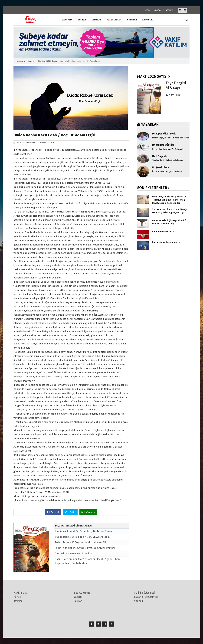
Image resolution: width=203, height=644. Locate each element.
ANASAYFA (67, 20)
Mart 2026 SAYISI (152, 76)
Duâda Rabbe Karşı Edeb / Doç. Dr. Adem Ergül (82, 537)
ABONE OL (170, 10)
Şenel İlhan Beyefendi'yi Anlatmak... (169, 149)
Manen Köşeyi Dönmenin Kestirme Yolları (171, 138)
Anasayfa (21, 61)
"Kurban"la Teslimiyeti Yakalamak (168, 160)
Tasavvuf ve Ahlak (46, 143)
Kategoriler (114, 20)
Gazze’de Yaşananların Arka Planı (74, 554)
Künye (17, 597)
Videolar (132, 20)
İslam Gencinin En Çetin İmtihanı (167, 172)
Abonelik (139, 601)
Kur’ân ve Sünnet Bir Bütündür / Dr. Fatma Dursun (84, 531)
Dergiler (31, 61)
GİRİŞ (147, 10)
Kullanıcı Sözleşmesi (146, 597)
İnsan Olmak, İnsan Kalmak (166, 243)
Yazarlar (96, 20)
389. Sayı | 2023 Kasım (47, 61)
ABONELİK (147, 20)
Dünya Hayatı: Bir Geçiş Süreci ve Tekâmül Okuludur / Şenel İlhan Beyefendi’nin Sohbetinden (169, 200)
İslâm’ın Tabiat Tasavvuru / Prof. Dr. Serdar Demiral (85, 548)
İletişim (18, 601)
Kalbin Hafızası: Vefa (163, 232)
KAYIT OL (158, 10)
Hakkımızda (21, 593)
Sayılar (82, 20)
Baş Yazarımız (82, 593)
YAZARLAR (150, 124)
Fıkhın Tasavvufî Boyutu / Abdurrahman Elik (81, 542)
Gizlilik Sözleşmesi (144, 593)
